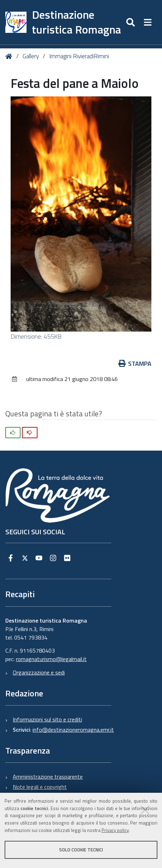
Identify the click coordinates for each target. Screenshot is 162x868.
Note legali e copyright (40, 787)
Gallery (31, 56)
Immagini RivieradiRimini (79, 56)
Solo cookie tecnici (81, 850)
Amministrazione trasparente (48, 777)
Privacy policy (115, 830)
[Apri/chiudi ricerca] (131, 22)
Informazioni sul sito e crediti (47, 719)
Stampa (135, 364)
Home (10, 57)
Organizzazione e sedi (39, 672)
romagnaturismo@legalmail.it (51, 659)
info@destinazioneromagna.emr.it (73, 730)
